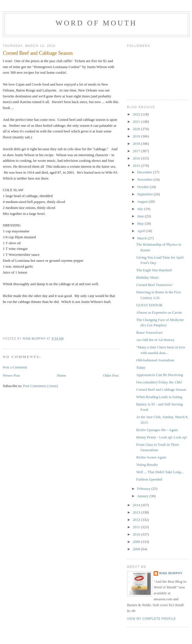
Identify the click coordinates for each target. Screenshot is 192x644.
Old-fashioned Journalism (155, 360)
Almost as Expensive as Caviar (159, 312)
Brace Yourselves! (150, 332)
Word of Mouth (96, 23)
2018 (137, 144)
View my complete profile (151, 619)
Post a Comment (15, 367)
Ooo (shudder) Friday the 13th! (159, 382)
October (144, 187)
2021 (137, 122)
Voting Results (147, 465)
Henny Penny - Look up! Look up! (162, 437)
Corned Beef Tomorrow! (154, 285)
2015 (137, 166)
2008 (137, 549)
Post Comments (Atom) (41, 386)
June (141, 216)
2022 (137, 114)
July (141, 209)
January (143, 496)
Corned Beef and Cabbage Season (161, 389)
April (142, 231)
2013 (137, 512)
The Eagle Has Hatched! (154, 270)
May (141, 223)
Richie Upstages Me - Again (157, 430)
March (142, 238)
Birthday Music (148, 277)
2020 (137, 129)
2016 (137, 158)
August (143, 201)
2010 (137, 534)
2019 (137, 136)
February (144, 489)
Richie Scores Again (151, 457)
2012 (137, 520)
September (146, 194)
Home (62, 375)
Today (141, 367)
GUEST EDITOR (149, 305)
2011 (137, 527)
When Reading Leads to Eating (159, 397)
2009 (137, 542)
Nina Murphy (171, 573)
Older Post (111, 375)
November (145, 179)
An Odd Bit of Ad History (155, 340)
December (145, 172)
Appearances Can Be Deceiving (160, 375)
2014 (137, 505)
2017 (137, 151)
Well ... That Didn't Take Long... (160, 472)
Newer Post (11, 375)
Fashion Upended (149, 479)
